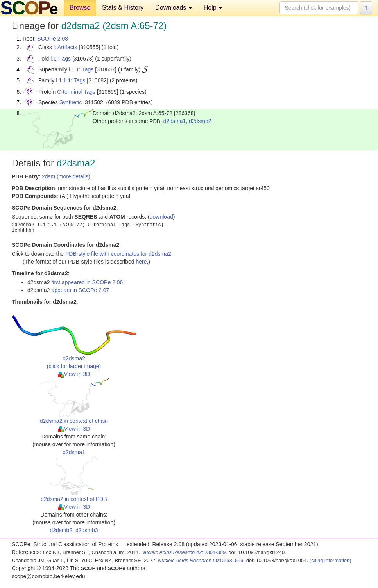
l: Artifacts (65, 47)
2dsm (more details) (66, 176)
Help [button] (213, 8)
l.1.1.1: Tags (71, 80)
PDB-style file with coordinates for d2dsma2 (118, 254)
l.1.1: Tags (81, 69)
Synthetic (71, 102)
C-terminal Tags (76, 92)
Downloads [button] (174, 8)
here (141, 262)
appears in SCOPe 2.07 (80, 290)
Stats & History (123, 8)
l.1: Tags (61, 59)
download (161, 217)
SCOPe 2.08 (53, 39)
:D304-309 (184, 552)
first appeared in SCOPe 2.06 (87, 282)
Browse (80, 8)
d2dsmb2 (200, 121)
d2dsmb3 (87, 530)
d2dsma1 (175, 121)
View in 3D (74, 374)
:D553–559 (201, 560)
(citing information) (331, 560)
